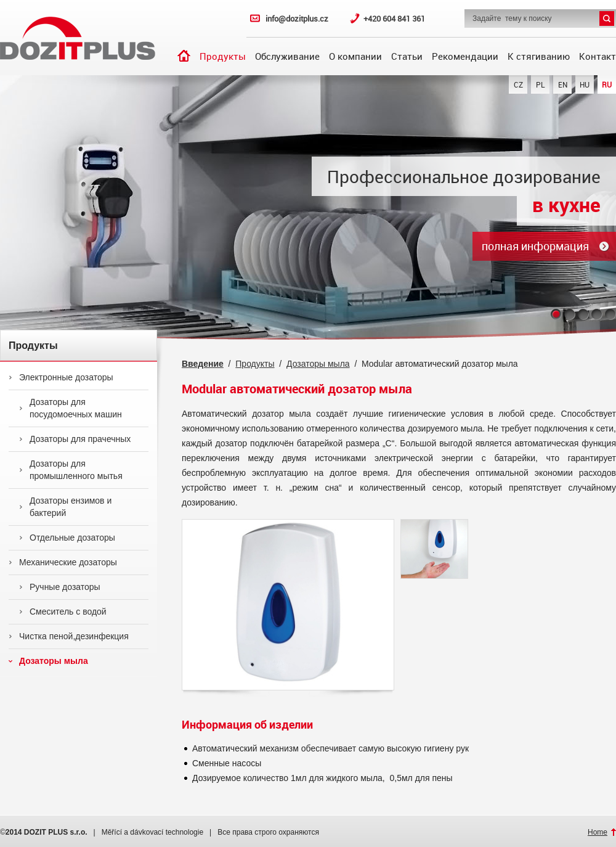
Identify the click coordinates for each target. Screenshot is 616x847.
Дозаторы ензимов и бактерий (65, 507)
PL (541, 84)
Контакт (598, 56)
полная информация (535, 246)
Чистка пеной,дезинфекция (69, 636)
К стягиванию (539, 56)
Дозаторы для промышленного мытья (71, 470)
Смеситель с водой (63, 612)
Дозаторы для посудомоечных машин (71, 408)
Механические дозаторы (63, 562)
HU (585, 84)
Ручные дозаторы (60, 587)
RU (607, 84)
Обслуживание (287, 56)
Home (598, 832)
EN (563, 84)
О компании (355, 56)
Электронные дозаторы (61, 377)
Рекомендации (465, 56)
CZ (518, 84)
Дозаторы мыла (48, 661)
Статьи (407, 56)
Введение (184, 56)
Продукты (223, 56)
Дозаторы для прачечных (75, 439)
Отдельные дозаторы (67, 538)
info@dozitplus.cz (297, 18)
